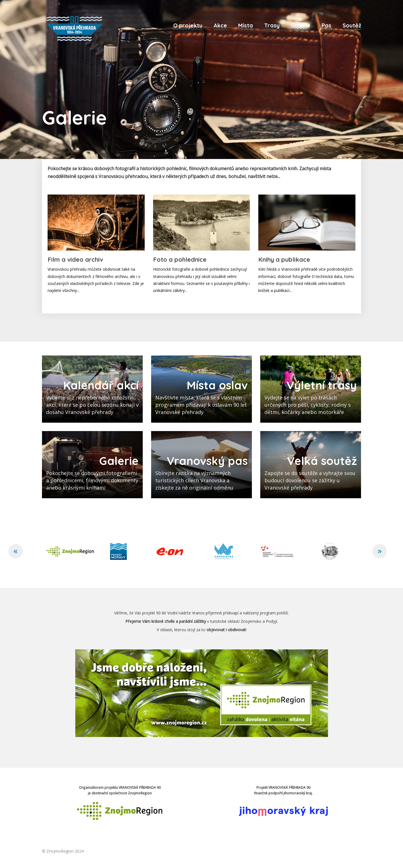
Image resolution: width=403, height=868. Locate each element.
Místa (246, 25)
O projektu (188, 25)
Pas (326, 25)
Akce (220, 25)
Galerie (301, 25)
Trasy (272, 25)
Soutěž (352, 25)
